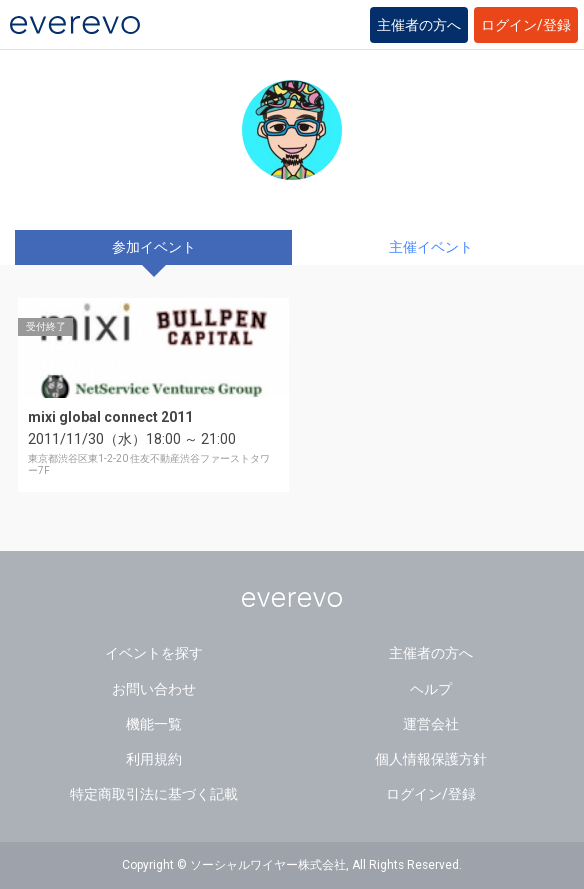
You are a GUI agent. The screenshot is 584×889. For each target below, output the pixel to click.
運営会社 (431, 724)
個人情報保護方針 (431, 759)
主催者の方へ (419, 25)
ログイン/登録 (526, 25)
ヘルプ (431, 689)
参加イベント (154, 247)
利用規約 (154, 759)
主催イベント (431, 247)
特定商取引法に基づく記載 (154, 794)
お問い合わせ (154, 689)
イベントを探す (154, 653)
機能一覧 (154, 724)
